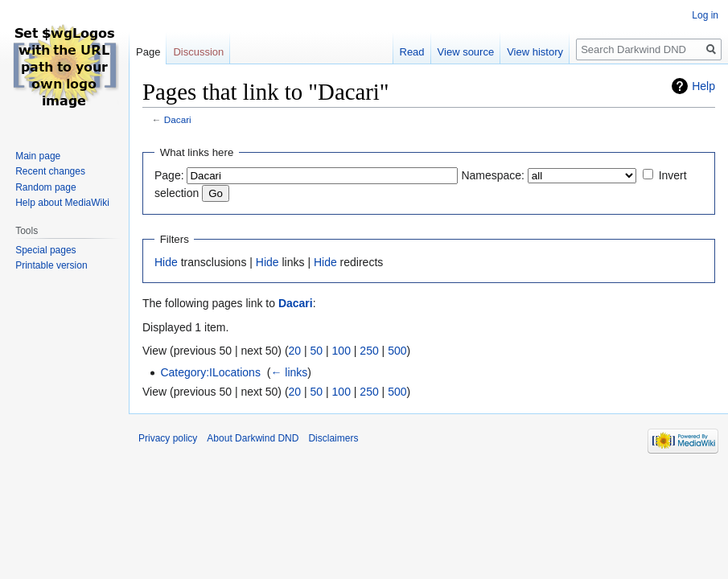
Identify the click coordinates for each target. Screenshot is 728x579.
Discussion (198, 52)
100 (341, 351)
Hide (166, 262)
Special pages (45, 250)
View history (535, 52)
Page (148, 52)
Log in (705, 15)
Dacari (178, 119)
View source (466, 52)
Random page (45, 187)
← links (289, 372)
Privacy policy (168, 438)
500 (397, 351)
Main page (38, 156)
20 (295, 351)
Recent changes (50, 171)
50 (317, 351)
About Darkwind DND (253, 438)
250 (369, 351)
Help (703, 86)
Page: (169, 175)
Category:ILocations (210, 372)
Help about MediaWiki (62, 203)
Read (412, 52)
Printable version (51, 265)
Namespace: (493, 175)
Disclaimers (333, 438)
